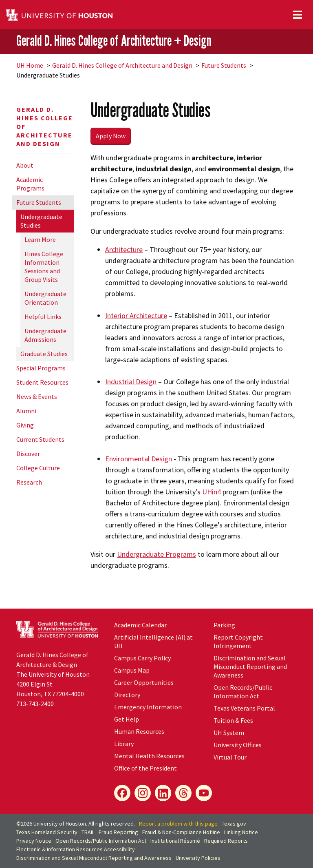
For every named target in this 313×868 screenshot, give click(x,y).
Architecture (124, 249)
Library (124, 744)
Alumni (26, 411)
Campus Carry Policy (142, 658)
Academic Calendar (140, 625)
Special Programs (41, 368)
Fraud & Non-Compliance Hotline (181, 832)
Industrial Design (131, 382)
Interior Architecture (136, 316)
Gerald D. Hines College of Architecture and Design (122, 65)
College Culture (38, 468)
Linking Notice (241, 832)
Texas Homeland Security (47, 832)
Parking (224, 625)
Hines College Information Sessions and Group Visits (44, 267)
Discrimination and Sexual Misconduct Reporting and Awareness (250, 666)
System (229, 733)
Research (29, 482)
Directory (127, 695)
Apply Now (111, 136)
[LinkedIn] (163, 793)
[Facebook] (122, 793)
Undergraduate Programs (156, 554)
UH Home (30, 65)
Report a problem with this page (178, 824)
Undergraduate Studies (41, 221)
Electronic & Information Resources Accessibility (76, 849)
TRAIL (88, 832)
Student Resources (42, 382)
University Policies (198, 858)
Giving (25, 425)
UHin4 (212, 492)
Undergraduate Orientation (45, 298)
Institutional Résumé (175, 841)
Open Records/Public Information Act (243, 692)
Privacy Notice (34, 841)
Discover (28, 454)
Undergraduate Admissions (45, 335)
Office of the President (145, 768)
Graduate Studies (44, 354)
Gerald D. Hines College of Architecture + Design (114, 41)
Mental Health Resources (149, 756)
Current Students (40, 439)
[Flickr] (183, 793)
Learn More (40, 239)
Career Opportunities (144, 682)
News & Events (37, 396)
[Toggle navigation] (298, 15)
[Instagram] (143, 793)
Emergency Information (148, 707)
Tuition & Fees (233, 720)
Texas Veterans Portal (244, 708)
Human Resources (139, 731)
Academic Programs (30, 184)
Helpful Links (43, 317)
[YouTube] (204, 793)
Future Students (224, 65)
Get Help (127, 719)
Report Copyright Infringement (238, 641)
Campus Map (132, 670)
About (25, 165)
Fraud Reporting (118, 832)
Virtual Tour (230, 757)
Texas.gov (234, 824)
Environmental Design (139, 459)
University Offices (238, 745)
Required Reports (226, 841)
